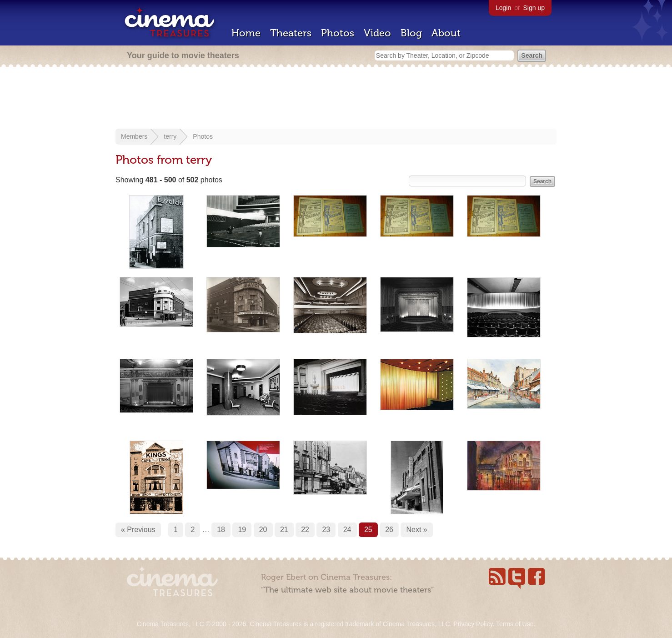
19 (242, 530)
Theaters (291, 33)
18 (221, 530)
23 (326, 530)
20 (263, 530)
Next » (416, 530)
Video (377, 33)
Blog (411, 33)
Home (246, 33)
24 (347, 530)
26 (389, 530)
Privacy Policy (473, 624)
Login (503, 8)
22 (305, 530)
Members (134, 136)
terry (170, 136)
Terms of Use (515, 624)
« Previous (138, 530)
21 (284, 530)
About (446, 33)
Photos (338, 33)
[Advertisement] (336, 99)
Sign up (534, 8)
